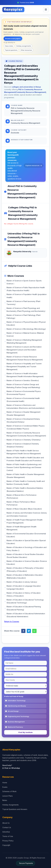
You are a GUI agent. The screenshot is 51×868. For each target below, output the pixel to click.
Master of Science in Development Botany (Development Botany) (23, 420)
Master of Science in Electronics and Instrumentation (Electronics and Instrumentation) (26, 407)
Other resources (26, 50)
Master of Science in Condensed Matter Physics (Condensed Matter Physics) (26, 427)
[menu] (46, 10)
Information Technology (17, 701)
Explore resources (34, 165)
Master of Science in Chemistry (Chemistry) (24, 440)
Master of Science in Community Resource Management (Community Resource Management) (26, 434)
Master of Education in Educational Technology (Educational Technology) (25, 601)
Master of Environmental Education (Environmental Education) (26, 535)
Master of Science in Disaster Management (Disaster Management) (23, 413)
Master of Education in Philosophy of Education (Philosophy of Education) (25, 569)
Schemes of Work (9, 791)
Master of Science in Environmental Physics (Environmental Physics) (24, 393)
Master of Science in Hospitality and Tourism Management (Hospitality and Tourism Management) (24, 367)
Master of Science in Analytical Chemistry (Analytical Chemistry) (23, 445)
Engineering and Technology (18, 716)
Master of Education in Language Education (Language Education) (24, 587)
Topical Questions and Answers (15, 809)
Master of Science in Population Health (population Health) (27, 296)
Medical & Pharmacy (15, 727)
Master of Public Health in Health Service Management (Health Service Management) (24, 452)
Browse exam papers (13, 39)
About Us (6, 823)
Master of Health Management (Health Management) (21, 528)
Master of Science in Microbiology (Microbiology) (26, 329)
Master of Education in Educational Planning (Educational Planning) (24, 608)
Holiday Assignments (11, 805)
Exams (5, 787)
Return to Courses (12, 621)
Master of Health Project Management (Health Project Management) (25, 521)
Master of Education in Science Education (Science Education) (27, 563)
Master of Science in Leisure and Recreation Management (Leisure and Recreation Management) (24, 350)
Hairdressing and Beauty (17, 706)
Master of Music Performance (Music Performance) (21, 503)
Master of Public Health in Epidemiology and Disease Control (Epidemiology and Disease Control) (24, 467)
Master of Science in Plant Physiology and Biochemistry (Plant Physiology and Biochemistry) (26, 310)
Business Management (16, 722)
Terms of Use (8, 836)
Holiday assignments (24, 46)
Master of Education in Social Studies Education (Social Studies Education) (25, 556)
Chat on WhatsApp (11, 768)
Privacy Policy (8, 841)
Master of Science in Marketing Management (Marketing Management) (24, 341)
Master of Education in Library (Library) (22, 582)
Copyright (6, 845)
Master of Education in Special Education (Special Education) (26, 542)
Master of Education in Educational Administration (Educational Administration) (26, 615)
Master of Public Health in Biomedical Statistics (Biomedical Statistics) (25, 490)
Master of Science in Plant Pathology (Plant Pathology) (24, 317)
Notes (5, 800)
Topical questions (11, 50)
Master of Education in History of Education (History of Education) (24, 594)
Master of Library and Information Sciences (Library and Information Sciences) (27, 514)
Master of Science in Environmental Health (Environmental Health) (23, 400)
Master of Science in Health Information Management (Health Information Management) (25, 375)
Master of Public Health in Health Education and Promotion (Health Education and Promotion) (25, 459)
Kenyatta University (22, 251)
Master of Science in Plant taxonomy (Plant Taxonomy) (23, 303)
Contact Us (7, 827)
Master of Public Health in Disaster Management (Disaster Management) (25, 476)
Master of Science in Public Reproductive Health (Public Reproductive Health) (26, 289)
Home (5, 783)
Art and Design (13, 711)
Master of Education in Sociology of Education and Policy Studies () (27, 549)
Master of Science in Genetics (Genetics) (23, 380)
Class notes (9, 46)
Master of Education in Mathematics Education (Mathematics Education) (25, 576)
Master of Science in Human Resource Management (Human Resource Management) (25, 358)
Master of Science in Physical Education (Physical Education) (26, 323)
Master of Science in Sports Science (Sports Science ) (24, 282)
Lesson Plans (8, 796)
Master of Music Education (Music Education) (24, 509)
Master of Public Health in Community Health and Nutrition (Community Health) (26, 483)
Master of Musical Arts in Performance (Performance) (21, 496)
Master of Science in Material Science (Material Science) (25, 334)
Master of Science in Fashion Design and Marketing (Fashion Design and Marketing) (23, 386)
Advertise (6, 832)
